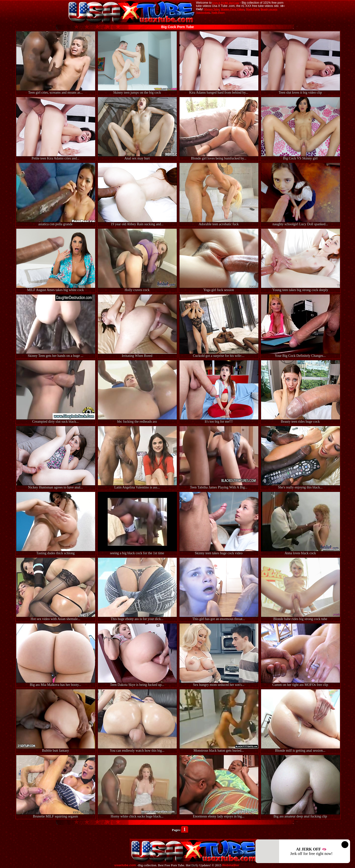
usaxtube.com (125, 865)
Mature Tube (212, 9)
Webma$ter (231, 865)
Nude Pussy (218, 12)
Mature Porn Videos (233, 9)
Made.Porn (252, 9)
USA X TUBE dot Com (226, 3)
